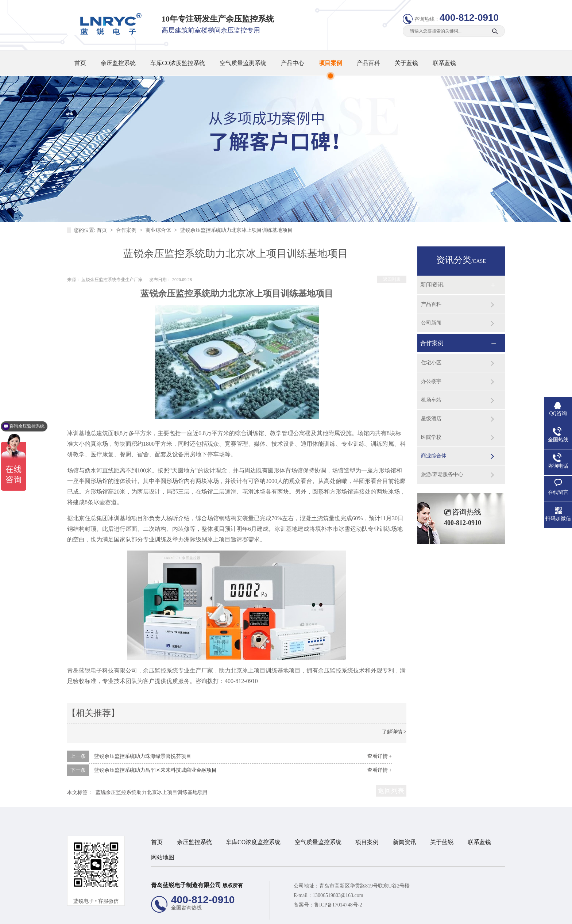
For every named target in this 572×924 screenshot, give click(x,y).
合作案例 (127, 230)
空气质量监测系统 (243, 63)
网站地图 (163, 857)
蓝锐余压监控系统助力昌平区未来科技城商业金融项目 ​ (156, 770)
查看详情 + (380, 756)
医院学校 (431, 437)
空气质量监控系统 (318, 842)
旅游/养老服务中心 (442, 474)
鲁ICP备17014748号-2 (338, 905)
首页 (80, 63)
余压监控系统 (118, 63)
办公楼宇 (431, 381)
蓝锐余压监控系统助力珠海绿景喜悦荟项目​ (143, 756)
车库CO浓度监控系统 (178, 63)
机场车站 (431, 400)
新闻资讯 (432, 285)
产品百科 (368, 63)
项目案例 (331, 63)
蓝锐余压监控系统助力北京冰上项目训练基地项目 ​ (237, 230)
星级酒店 (431, 419)
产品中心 (293, 63)
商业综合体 (159, 230)
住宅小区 (431, 363)
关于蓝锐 (406, 63)
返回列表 (392, 279)
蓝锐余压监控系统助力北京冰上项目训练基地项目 (152, 792)
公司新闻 (431, 323)
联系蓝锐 (444, 63)
